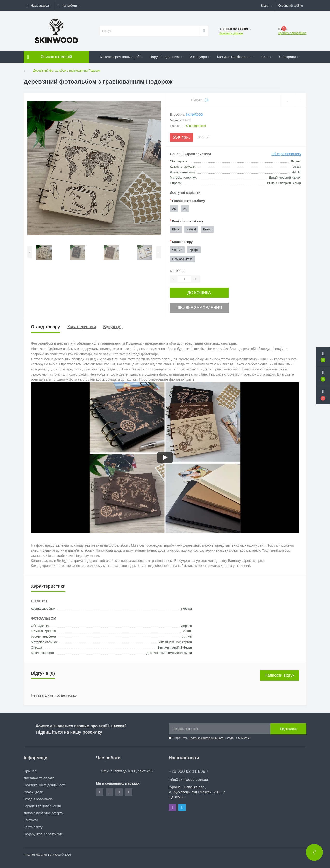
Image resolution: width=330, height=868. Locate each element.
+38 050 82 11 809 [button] (188, 770)
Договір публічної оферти (44, 811)
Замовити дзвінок (231, 33)
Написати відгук (280, 674)
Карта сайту (33, 825)
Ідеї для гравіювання (235, 57)
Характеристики (82, 325)
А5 (174, 209)
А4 (185, 209)
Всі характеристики (286, 154)
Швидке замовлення (199, 306)
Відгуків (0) (113, 325)
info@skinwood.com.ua (188, 778)
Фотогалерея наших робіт (121, 57)
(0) (207, 100)
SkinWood (194, 114)
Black (176, 229)
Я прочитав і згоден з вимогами (212, 736)
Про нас (30, 769)
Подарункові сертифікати (43, 832)
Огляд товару (46, 325)
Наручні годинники (166, 57)
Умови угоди (33, 790)
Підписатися (288, 727)
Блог (266, 57)
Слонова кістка (182, 259)
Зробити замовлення (292, 33)
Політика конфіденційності (206, 736)
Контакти (31, 818)
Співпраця (289, 57)
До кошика (199, 292)
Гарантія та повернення (42, 804)
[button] (39, 6)
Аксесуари (200, 57)
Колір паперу (181, 242)
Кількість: (177, 271)
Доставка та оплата (39, 776)
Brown (207, 229)
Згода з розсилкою (38, 797)
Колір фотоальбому (187, 221)
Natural (191, 229)
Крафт (194, 250)
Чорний (177, 250)
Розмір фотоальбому (187, 200)
